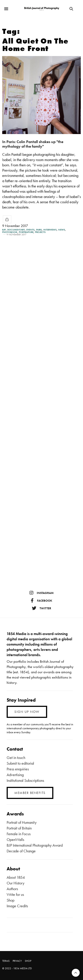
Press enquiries (18, 769)
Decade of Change (21, 851)
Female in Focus (19, 834)
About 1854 (16, 877)
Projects (40, 232)
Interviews (50, 230)
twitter (41, 608)
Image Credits (17, 906)
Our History (15, 883)
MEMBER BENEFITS (30, 793)
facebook (41, 601)
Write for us (15, 894)
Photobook (10, 232)
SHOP (28, 961)
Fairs (39, 230)
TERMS (6, 961)
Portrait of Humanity (22, 822)
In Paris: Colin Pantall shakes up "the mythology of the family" (33, 144)
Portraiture (26, 232)
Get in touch (16, 758)
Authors (12, 889)
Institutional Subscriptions (25, 780)
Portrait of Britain (19, 828)
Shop (11, 900)
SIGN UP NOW (27, 712)
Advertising (15, 775)
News (62, 230)
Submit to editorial (20, 763)
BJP (4, 230)
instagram (41, 593)
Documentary (16, 230)
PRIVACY (17, 961)
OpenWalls (15, 839)
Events (30, 230)
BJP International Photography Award (35, 845)
